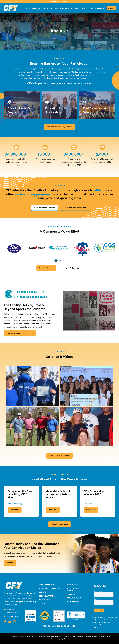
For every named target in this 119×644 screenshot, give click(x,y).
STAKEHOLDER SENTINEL (73, 589)
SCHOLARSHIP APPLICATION (51, 588)
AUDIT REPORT (73, 602)
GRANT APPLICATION (48, 584)
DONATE (42, 592)
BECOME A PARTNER (47, 596)
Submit (99, 610)
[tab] (59, 261)
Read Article (15, 510)
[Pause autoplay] (56, 261)
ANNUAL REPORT (74, 584)
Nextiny (66, 639)
